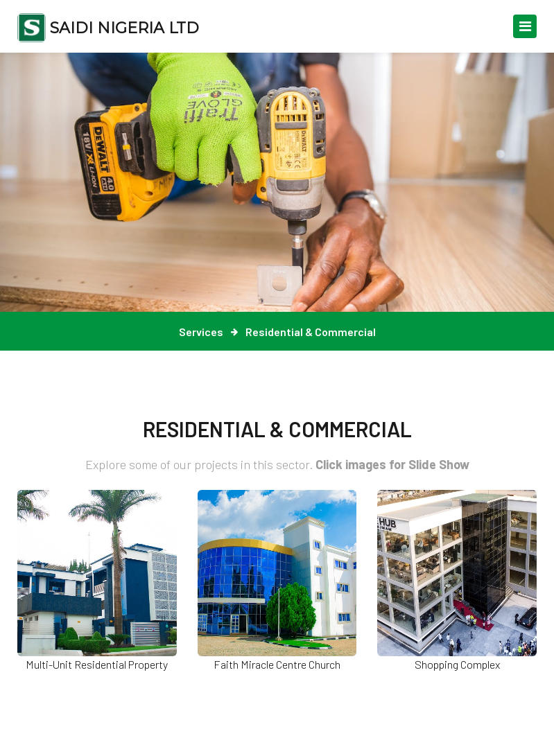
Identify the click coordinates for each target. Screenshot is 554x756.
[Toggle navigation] (525, 26)
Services (201, 332)
